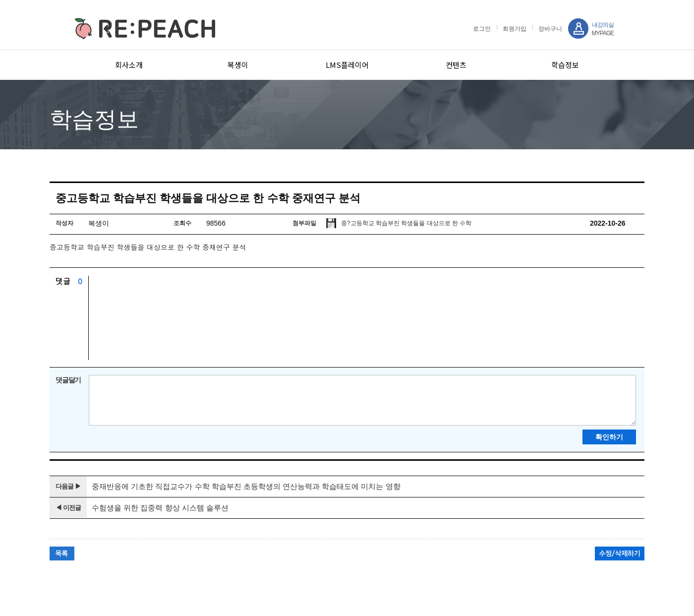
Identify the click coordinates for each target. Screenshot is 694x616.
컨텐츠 (456, 65)
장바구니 (550, 29)
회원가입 (515, 29)
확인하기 (609, 437)
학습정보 (565, 65)
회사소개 (129, 65)
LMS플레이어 (347, 65)
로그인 (482, 29)
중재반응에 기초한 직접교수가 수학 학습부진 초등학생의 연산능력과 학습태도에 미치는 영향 (246, 486)
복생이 (238, 65)
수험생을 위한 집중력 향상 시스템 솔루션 (160, 508)
